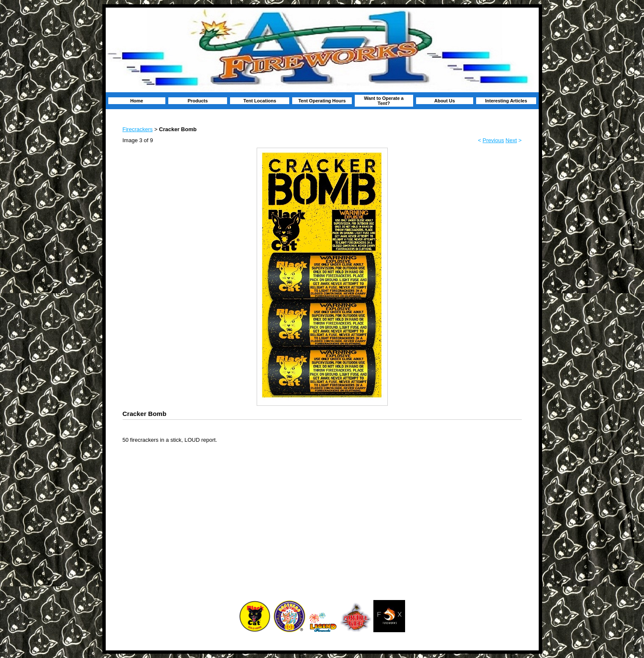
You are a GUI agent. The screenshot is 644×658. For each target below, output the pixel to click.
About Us (445, 101)
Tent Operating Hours (322, 101)
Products (198, 101)
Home (137, 101)
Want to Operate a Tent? (384, 101)
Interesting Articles (506, 101)
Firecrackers (138, 129)
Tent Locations (260, 101)
